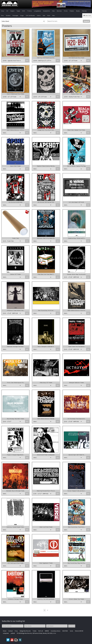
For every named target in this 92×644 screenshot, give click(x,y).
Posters (72, 11)
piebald (13, 633)
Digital (12, 11)
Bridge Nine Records (25, 631)
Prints (66, 11)
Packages (15, 15)
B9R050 (47, 631)
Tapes (18, 11)
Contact (11, 631)
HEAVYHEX (65, 631)
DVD (24, 11)
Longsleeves (37, 11)
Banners (59, 11)
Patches (84, 11)
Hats (53, 11)
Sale (44, 15)
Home (5, 631)
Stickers (8, 15)
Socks (71, 631)
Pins (2, 15)
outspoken (6, 633)
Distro (39, 15)
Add (27, 61)
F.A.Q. (16, 631)
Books (78, 11)
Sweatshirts (46, 11)
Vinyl (3, 11)
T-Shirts (29, 11)
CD (7, 11)
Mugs (22, 15)
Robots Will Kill (79, 631)
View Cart (87, 15)
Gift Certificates (30, 15)
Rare (49, 15)
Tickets (34, 631)
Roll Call (41, 631)
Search (86, 21)
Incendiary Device (56, 631)
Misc (53, 15)
